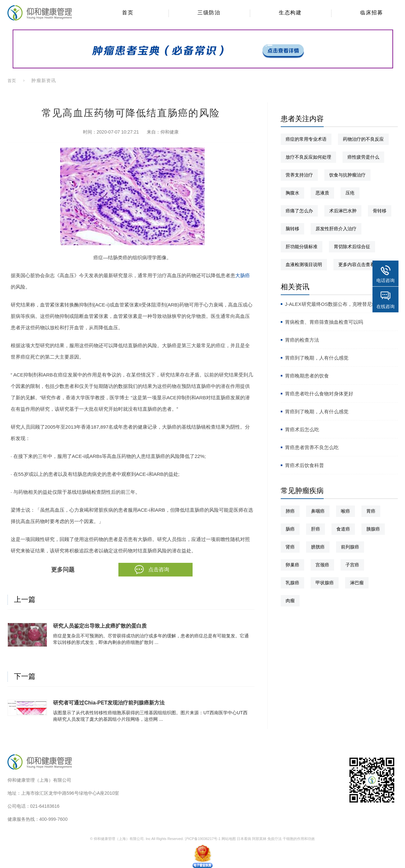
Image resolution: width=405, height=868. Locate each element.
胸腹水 (292, 193)
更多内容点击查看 (357, 264)
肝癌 (316, 529)
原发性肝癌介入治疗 (336, 229)
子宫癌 (352, 565)
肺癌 (290, 511)
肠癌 (290, 529)
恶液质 (322, 193)
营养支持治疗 (299, 175)
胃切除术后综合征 (352, 247)
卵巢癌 (292, 565)
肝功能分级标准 (302, 247)
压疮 (350, 193)
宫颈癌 (322, 565)
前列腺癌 (350, 547)
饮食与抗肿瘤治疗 (347, 175)
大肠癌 (243, 275)
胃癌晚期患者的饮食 (307, 376)
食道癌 (343, 529)
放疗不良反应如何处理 (308, 157)
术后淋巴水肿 (343, 211)
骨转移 (380, 211)
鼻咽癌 (318, 511)
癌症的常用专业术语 (306, 139)
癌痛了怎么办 (299, 211)
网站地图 (229, 839)
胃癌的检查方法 (302, 340)
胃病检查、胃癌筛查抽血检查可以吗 (324, 322)
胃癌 (371, 511)
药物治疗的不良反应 (363, 139)
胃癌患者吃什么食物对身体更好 (319, 394)
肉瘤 (290, 601)
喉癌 (345, 511)
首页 (12, 81)
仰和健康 (169, 132)
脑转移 (292, 229)
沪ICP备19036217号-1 (203, 839)
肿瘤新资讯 (43, 80)
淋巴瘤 (357, 583)
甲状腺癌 (325, 583)
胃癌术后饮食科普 (304, 465)
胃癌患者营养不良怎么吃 (312, 447)
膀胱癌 (318, 547)
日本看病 (244, 839)
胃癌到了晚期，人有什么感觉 (317, 358)
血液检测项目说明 (304, 264)
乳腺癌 (292, 583)
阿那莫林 (259, 839)
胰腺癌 (373, 529)
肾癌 (290, 547)
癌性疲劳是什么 (363, 157)
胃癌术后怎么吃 (302, 429)
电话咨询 (385, 280)
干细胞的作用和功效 (299, 839)
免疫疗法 (275, 839)
